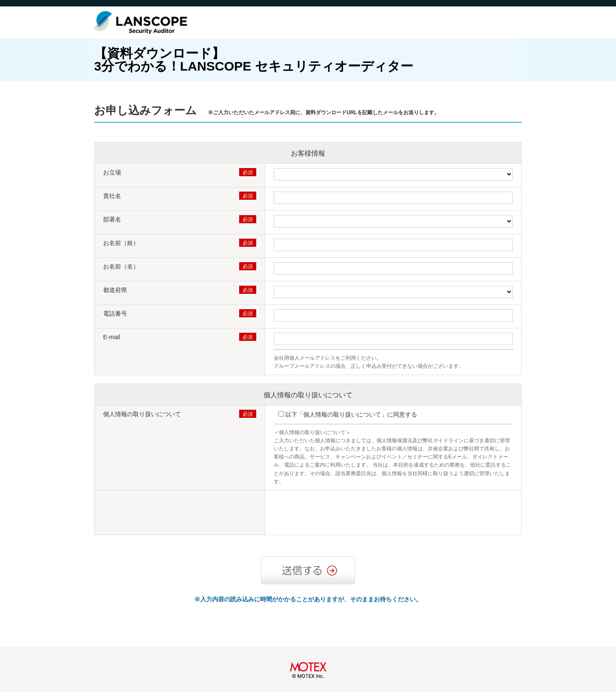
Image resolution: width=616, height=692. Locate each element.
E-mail (112, 337)
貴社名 (112, 196)
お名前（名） (121, 266)
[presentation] (339, 514)
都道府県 (115, 290)
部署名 (112, 219)
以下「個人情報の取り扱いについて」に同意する (351, 414)
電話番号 (115, 313)
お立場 (112, 172)
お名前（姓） (121, 243)
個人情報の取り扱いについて (308, 395)
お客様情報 (308, 153)
